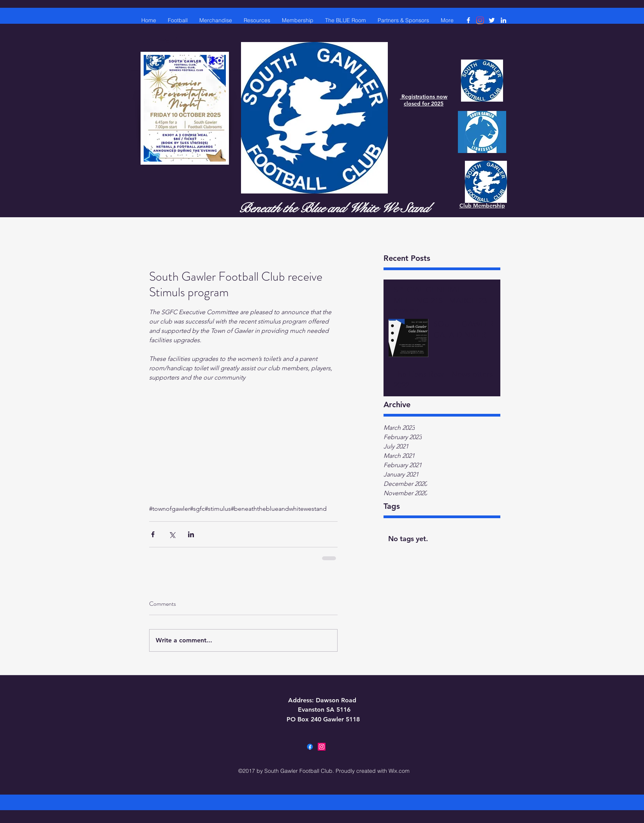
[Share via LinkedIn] (191, 534)
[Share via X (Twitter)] (172, 534)
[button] (257, 20)
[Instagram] (480, 20)
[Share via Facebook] (153, 534)
